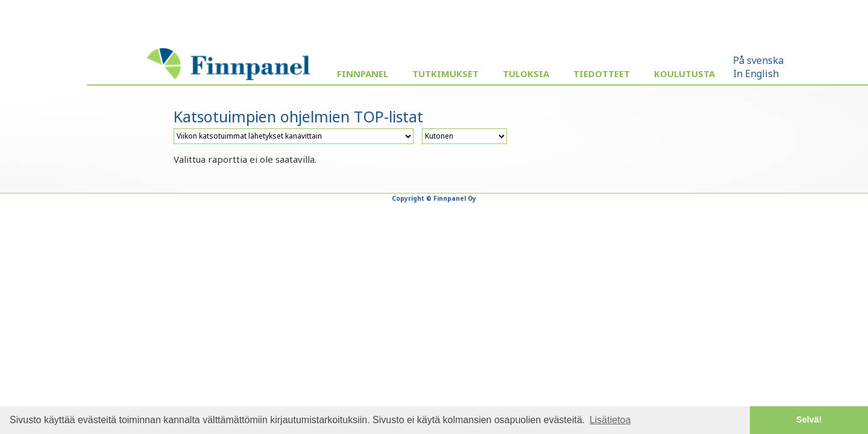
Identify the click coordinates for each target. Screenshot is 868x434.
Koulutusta (684, 74)
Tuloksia (526, 74)
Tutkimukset (445, 74)
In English (756, 74)
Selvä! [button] (809, 420)
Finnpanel (363, 74)
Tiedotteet (602, 74)
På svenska (758, 60)
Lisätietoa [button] (610, 420)
